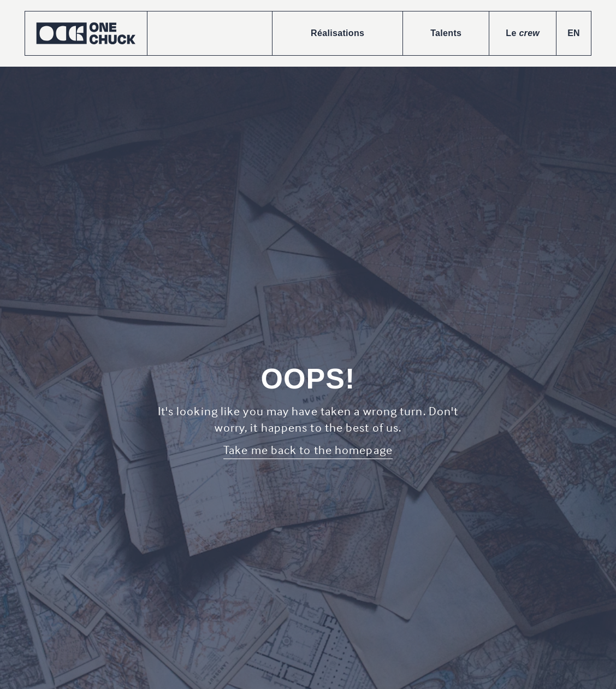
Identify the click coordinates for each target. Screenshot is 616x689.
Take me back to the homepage (308, 450)
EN (574, 33)
